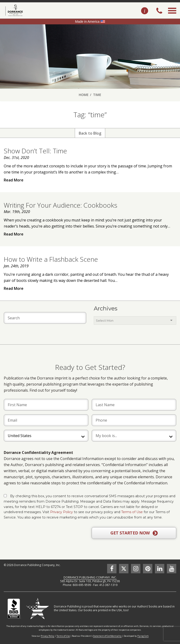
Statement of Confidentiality (107, 636)
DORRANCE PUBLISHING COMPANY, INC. (90, 577)
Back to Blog (90, 133)
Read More (14, 180)
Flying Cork (143, 636)
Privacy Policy (62, 512)
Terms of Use (132, 512)
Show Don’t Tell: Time (35, 151)
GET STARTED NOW (134, 533)
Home (84, 95)
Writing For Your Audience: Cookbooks (60, 205)
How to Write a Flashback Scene (51, 259)
